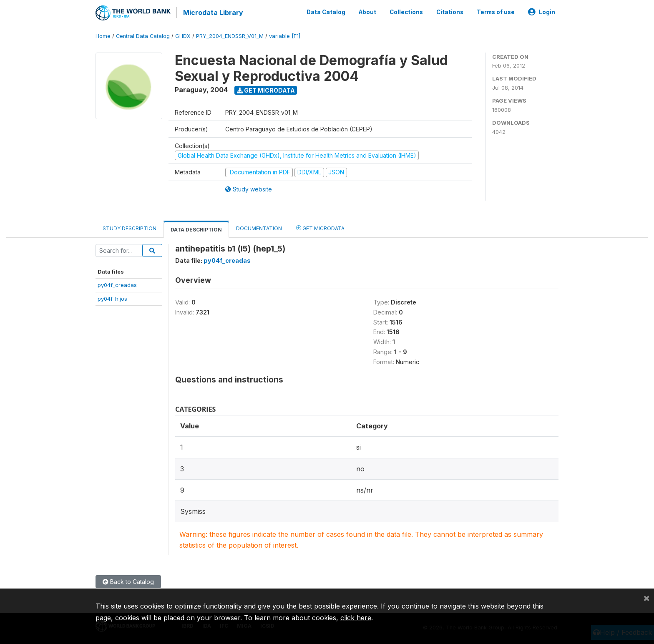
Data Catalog (326, 12)
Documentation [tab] (259, 227)
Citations (450, 12)
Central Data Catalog (143, 35)
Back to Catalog (128, 580)
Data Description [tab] (196, 228)
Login (542, 12)
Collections (406, 12)
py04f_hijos (112, 297)
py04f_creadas (117, 284)
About (367, 12)
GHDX (183, 35)
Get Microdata (266, 89)
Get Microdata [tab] (320, 227)
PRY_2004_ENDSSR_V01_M (230, 35)
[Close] (646, 598)
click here (356, 618)
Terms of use (496, 12)
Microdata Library (212, 13)
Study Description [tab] (130, 227)
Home (103, 35)
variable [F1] (285, 35)
